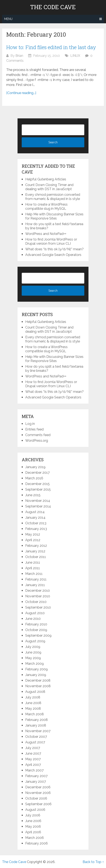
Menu (8, 19)
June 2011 (33, 562)
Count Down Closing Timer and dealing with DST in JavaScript (49, 187)
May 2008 (33, 709)
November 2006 (38, 793)
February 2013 (36, 529)
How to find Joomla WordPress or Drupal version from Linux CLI (51, 241)
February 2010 (36, 624)
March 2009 (35, 664)
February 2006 (37, 843)
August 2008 (35, 692)
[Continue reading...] (21, 93)
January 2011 (35, 585)
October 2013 (36, 523)
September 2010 (38, 607)
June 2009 (33, 652)
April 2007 (33, 765)
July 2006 (33, 815)
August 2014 (35, 512)
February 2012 (36, 546)
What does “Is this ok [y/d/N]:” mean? (54, 249)
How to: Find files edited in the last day (51, 47)
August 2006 (35, 810)
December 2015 (37, 484)
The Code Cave (53, 7)
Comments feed (38, 435)
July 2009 (33, 647)
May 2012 (33, 534)
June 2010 (33, 619)
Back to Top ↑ (93, 862)
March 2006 (35, 838)
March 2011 (34, 574)
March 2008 (35, 714)
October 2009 (36, 630)
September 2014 (38, 506)
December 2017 (37, 473)
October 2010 (36, 602)
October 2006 (36, 798)
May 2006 (33, 826)
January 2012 (35, 551)
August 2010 (35, 613)
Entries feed (34, 429)
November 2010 (38, 596)
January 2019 (35, 467)
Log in (30, 424)
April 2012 (33, 540)
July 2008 (33, 697)
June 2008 (33, 703)
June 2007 (33, 753)
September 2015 (38, 489)
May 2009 (33, 658)
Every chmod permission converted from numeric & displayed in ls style (53, 197)
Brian (19, 56)
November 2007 (38, 731)
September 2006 (38, 804)
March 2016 (34, 478)
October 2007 (36, 737)
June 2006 (33, 821)
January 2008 (36, 725)
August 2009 (35, 641)
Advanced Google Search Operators (53, 255)
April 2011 (33, 568)
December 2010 (38, 591)
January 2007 (36, 782)
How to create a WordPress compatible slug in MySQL (46, 206)
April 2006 (33, 832)
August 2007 (35, 742)
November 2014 (38, 501)
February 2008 (37, 720)
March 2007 (34, 770)
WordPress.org (37, 441)
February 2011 (36, 579)
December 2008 (38, 680)
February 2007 (36, 776)
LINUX (75, 56)
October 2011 (36, 557)
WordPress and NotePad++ (46, 234)
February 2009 (37, 669)
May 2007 (33, 759)
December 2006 (38, 787)
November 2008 (38, 686)
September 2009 (38, 635)
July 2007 (33, 748)
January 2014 (35, 518)
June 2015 (33, 495)
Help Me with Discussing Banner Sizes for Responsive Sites (54, 216)
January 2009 (36, 675)
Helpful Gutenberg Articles (46, 179)
